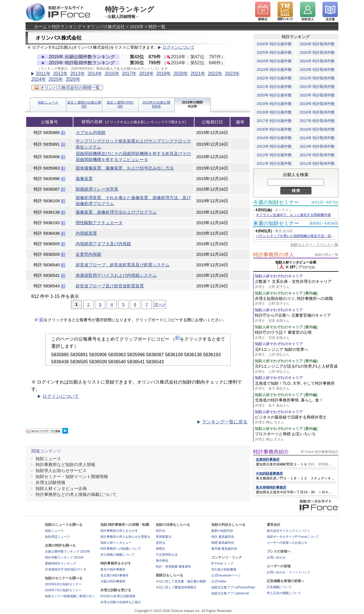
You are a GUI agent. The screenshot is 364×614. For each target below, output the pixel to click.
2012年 (60, 74)
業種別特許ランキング (61, 563)
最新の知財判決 (222, 531)
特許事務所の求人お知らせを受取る (125, 537)
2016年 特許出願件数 (274, 129)
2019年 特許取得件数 (317, 104)
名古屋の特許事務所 (114, 575)
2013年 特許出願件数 (274, 146)
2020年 (181, 74)
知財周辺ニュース (57, 537)
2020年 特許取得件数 (317, 95)
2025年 (56, 79)
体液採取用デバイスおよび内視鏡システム (116, 275)
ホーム (41, 27)
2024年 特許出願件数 (274, 61)
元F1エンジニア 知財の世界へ (297, 352)
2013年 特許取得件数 (317, 146)
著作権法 (162, 561)
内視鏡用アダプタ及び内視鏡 (103, 244)
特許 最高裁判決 (223, 537)
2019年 (164, 74)
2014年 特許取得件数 (317, 138)
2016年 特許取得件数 (317, 129)
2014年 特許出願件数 (274, 138)
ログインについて (179, 47)
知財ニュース (48, 102)
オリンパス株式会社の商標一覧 (67, 87)
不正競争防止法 (167, 555)
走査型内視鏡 (88, 254)
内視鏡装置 (86, 233)
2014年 (95, 74)
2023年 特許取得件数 (317, 70)
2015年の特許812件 (193, 104)
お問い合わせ (276, 557)
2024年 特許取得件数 (317, 61)
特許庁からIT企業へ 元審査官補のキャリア (297, 318)
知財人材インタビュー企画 (61, 488)
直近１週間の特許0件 (120, 104)
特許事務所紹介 (271, 452)
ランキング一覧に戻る (225, 422)
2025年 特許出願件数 (274, 52)
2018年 (146, 74)
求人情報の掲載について (118, 555)
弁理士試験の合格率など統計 (121, 602)
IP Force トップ (222, 563)
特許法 (161, 531)
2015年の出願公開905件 (157, 104)
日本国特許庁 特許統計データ (66, 569)
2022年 (215, 74)
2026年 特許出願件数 (274, 44)
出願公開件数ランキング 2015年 (68, 551)
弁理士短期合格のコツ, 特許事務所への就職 (297, 301)
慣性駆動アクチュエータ (99, 223)
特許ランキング (67, 27)
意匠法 (161, 543)
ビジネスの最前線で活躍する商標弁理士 (297, 420)
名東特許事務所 (268, 460)
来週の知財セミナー (276, 223)
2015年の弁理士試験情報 (118, 596)
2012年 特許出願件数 (274, 155)
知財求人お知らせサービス (61, 470)
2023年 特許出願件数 (274, 70)
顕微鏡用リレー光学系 (97, 189)
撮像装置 (84, 179)
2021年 (198, 74)
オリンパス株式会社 (106, 27)
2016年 (112, 74)
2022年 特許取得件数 (317, 78)
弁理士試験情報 (50, 482)
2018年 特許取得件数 (317, 112)
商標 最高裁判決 (223, 543)
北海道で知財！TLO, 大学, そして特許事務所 (297, 386)
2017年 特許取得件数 (317, 121)
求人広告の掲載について (284, 593)
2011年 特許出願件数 (274, 163)
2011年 (43, 74)
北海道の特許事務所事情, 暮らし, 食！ (297, 403)
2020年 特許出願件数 (274, 95)
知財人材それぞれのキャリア (279, 276)
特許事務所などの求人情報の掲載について (76, 494)
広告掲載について (279, 587)
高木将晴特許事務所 (271, 487)
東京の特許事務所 (113, 569)
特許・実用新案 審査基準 (173, 566)
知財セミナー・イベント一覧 (314, 245)
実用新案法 (164, 537)
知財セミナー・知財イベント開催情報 (72, 476)
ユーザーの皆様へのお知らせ (287, 543)
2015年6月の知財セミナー (63, 584)
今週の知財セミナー (276, 202)
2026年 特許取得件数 (317, 44)
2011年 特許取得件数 (317, 163)
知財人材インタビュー (116, 543)
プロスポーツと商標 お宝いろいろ (297, 437)
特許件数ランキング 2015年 (65, 557)
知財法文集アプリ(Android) (230, 593)
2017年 (129, 74)
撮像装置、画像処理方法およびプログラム (116, 212)
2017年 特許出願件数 (274, 121)
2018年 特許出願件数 (274, 112)
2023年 (232, 74)
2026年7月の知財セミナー (63, 590)
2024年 (39, 79)
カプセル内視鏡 (91, 132)
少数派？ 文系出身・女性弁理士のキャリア (297, 284)
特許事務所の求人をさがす (119, 531)
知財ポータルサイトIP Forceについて (293, 537)
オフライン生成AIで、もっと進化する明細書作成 (293, 215)
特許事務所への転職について (121, 549)
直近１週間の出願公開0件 (84, 104)
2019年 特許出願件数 (274, 104)
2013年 (78, 74)
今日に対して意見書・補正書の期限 (181, 581)
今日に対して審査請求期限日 (176, 587)
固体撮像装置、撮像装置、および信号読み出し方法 (125, 168)
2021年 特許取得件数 (317, 87)
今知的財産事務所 (269, 473)
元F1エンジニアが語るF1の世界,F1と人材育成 (297, 369)
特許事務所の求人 (274, 255)
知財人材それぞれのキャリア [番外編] (286, 293)
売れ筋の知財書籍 (224, 569)
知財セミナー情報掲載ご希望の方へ (70, 596)
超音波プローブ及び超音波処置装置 (110, 286)
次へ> (160, 304)
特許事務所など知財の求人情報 (65, 464)
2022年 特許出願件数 (274, 78)
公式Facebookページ (226, 575)
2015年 (136, 27)
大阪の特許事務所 (113, 581)
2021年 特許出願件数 (274, 87)
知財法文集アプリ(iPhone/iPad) (233, 587)
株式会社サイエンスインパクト (289, 531)
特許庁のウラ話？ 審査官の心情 (297, 335)
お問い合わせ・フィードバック (289, 572)
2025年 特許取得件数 (317, 52)
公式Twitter (219, 581)
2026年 (73, 79)
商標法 (161, 549)
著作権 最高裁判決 (224, 549)
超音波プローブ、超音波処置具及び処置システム (123, 265)
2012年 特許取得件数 (317, 155)
